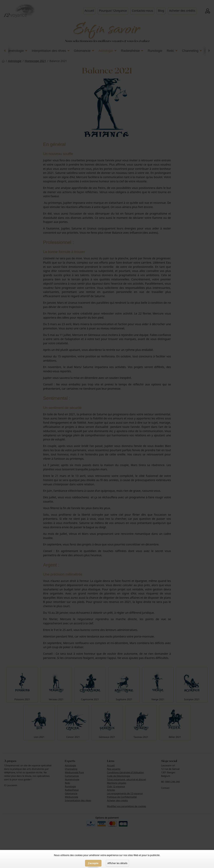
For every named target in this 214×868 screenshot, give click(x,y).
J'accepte (93, 863)
